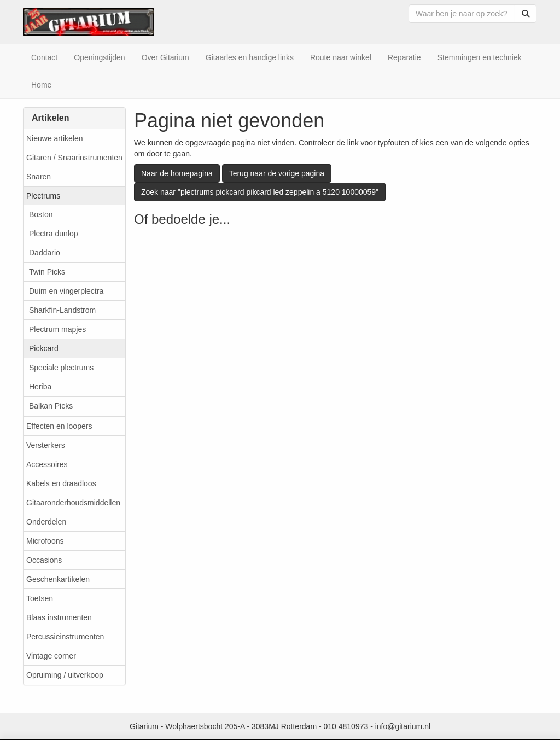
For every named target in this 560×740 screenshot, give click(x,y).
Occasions (44, 560)
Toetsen (40, 598)
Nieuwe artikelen (55, 138)
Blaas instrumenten (59, 617)
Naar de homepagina (177, 173)
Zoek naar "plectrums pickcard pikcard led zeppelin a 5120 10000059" (260, 192)
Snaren (39, 177)
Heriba (40, 387)
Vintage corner (51, 656)
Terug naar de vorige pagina (277, 173)
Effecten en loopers (59, 426)
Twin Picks (47, 272)
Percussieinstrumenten (65, 637)
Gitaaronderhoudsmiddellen (73, 503)
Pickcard (44, 348)
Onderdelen (46, 522)
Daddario (45, 253)
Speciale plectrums (61, 368)
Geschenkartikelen (58, 579)
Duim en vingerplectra (66, 291)
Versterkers (46, 445)
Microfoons (45, 541)
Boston (41, 214)
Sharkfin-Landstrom (62, 310)
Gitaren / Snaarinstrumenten (74, 158)
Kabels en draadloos (61, 483)
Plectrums (43, 196)
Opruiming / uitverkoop (65, 675)
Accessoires (47, 464)
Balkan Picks (51, 406)
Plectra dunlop (54, 234)
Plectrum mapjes (57, 329)
